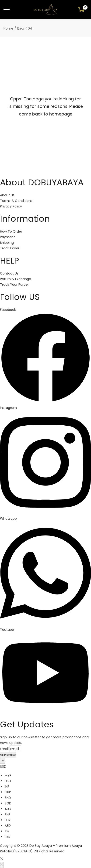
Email (5, 749)
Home (8, 28)
